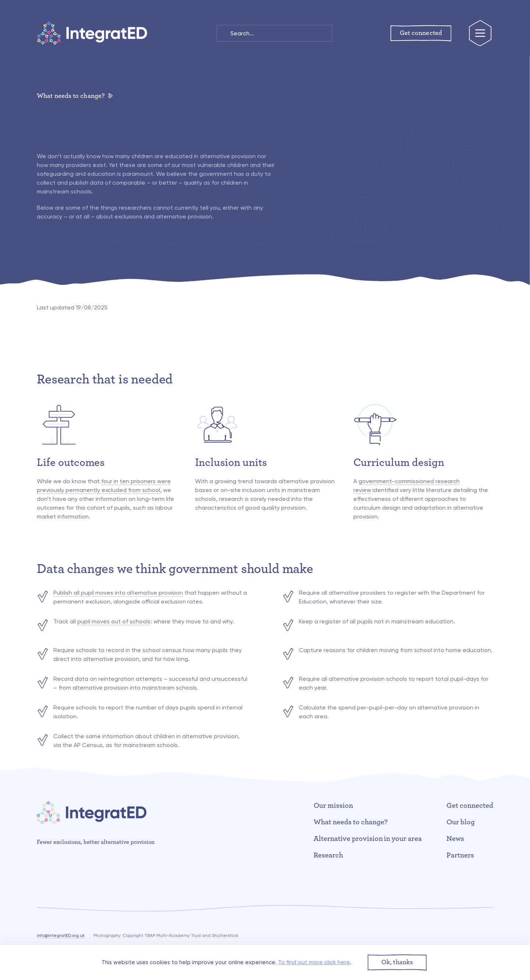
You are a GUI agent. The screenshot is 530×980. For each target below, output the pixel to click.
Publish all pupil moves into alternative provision (118, 593)
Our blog (461, 822)
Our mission (333, 806)
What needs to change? (75, 96)
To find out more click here (314, 962)
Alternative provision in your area (368, 839)
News (455, 839)
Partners (460, 855)
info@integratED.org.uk (61, 935)
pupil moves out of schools (114, 621)
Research (328, 855)
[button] (397, 963)
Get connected (470, 806)
